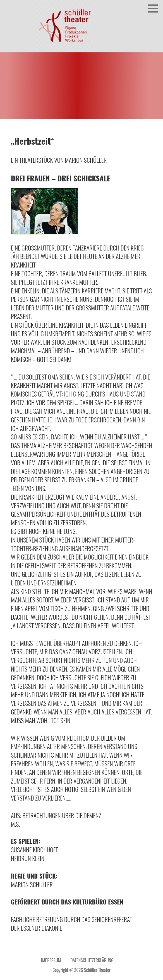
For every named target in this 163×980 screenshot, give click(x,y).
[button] (155, 8)
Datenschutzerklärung (92, 960)
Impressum (51, 960)
